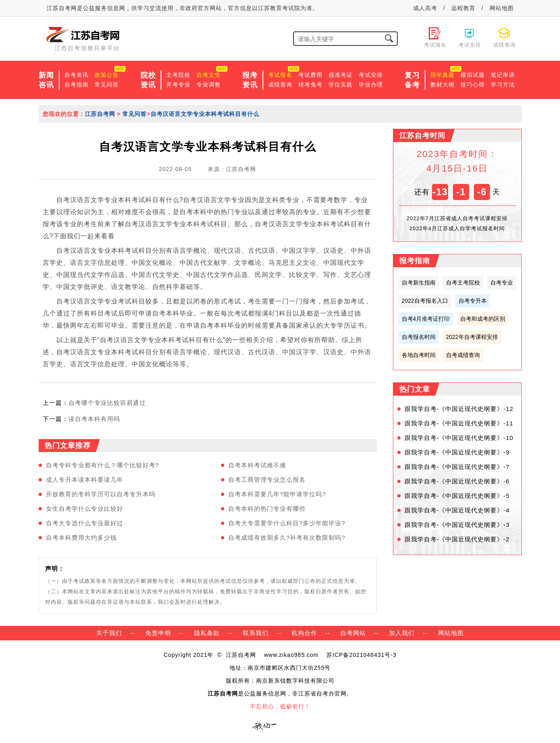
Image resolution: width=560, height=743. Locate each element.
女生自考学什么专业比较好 (85, 509)
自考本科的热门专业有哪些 (267, 509)
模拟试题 (473, 75)
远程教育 (463, 8)
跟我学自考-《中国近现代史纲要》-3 (457, 525)
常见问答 (107, 85)
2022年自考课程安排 (472, 337)
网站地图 (502, 8)
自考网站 (353, 633)
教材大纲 (442, 85)
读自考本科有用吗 (94, 419)
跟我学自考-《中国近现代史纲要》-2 (457, 539)
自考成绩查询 (463, 355)
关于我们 (109, 633)
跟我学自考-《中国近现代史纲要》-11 (459, 423)
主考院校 (178, 75)
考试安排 (371, 75)
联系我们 (256, 633)
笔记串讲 (503, 75)
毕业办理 (371, 85)
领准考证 (341, 75)
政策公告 (107, 75)
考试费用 (310, 75)
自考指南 (76, 85)
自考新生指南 (419, 283)
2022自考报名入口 (425, 301)
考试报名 (280, 75)
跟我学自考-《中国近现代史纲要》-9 (457, 452)
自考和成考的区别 (483, 319)
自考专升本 (473, 301)
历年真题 (442, 75)
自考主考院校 (463, 283)
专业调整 (209, 85)
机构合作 (304, 633)
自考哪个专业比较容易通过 (107, 403)
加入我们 (402, 633)
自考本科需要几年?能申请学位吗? (277, 494)
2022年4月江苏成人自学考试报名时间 (457, 228)
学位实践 (341, 85)
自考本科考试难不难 (257, 465)
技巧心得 (473, 85)
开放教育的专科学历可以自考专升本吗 (101, 494)
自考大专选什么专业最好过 (85, 523)
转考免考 (310, 85)
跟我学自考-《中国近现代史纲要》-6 (457, 481)
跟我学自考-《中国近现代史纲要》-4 (457, 510)
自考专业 (502, 283)
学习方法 (503, 85)
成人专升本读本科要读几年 (85, 480)
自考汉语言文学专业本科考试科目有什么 (205, 114)
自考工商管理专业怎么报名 (267, 480)
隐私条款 (207, 633)
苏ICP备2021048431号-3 (362, 655)
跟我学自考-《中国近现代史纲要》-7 (457, 467)
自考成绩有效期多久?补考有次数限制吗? (287, 538)
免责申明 (158, 633)
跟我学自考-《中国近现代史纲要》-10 (459, 438)
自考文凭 (209, 75)
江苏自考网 (100, 114)
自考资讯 (76, 75)
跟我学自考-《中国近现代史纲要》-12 (459, 409)
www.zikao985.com (291, 655)
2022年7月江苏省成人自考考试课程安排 (457, 218)
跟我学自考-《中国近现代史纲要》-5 (457, 496)
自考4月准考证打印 (426, 319)
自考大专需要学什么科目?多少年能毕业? (287, 523)
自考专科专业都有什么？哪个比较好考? (102, 465)
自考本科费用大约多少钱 (81, 538)
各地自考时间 (419, 355)
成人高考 (425, 8)
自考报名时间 (419, 337)
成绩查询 (280, 85)
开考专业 (178, 85)
